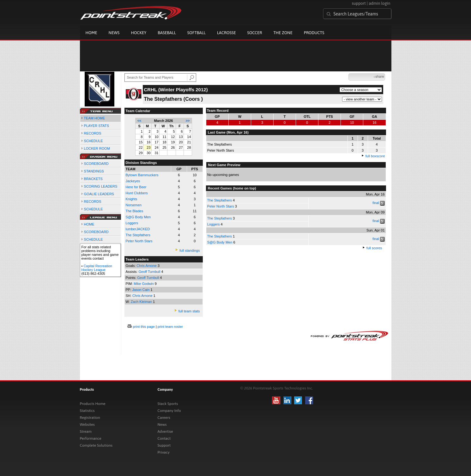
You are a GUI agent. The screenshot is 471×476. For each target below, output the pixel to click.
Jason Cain (141, 290)
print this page (144, 327)
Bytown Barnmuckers (142, 175)
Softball (196, 33)
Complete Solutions (96, 445)
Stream (86, 431)
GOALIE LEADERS (99, 194)
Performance (91, 438)
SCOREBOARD (96, 164)
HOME (89, 224)
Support (164, 445)
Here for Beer (136, 187)
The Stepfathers (220, 200)
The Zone (283, 33)
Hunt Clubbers (137, 193)
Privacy (164, 452)
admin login (379, 3)
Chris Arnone (147, 266)
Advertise (165, 431)
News (114, 33)
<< (139, 121)
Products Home (93, 404)
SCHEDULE (94, 141)
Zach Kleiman (142, 302)
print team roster (170, 327)
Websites (87, 425)
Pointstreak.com (131, 13)
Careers (164, 418)
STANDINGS (94, 171)
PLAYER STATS (97, 126)
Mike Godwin (144, 284)
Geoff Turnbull (150, 272)
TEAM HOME (94, 118)
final (376, 203)
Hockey (139, 33)
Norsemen (134, 205)
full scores (374, 248)
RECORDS (93, 133)
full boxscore (375, 156)
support (359, 3)
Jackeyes (133, 181)
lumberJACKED (138, 229)
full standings (190, 250)
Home (91, 33)
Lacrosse (226, 33)
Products (314, 33)
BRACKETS (93, 179)
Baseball (167, 33)
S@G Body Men (138, 217)
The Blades (135, 211)
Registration (90, 418)
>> (188, 121)
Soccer (255, 33)
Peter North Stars (139, 241)
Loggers (132, 223)
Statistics (87, 411)
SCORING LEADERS (101, 186)
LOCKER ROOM (97, 148)
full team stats (189, 311)
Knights (132, 199)
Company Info (169, 411)
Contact (164, 438)
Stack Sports (168, 404)
